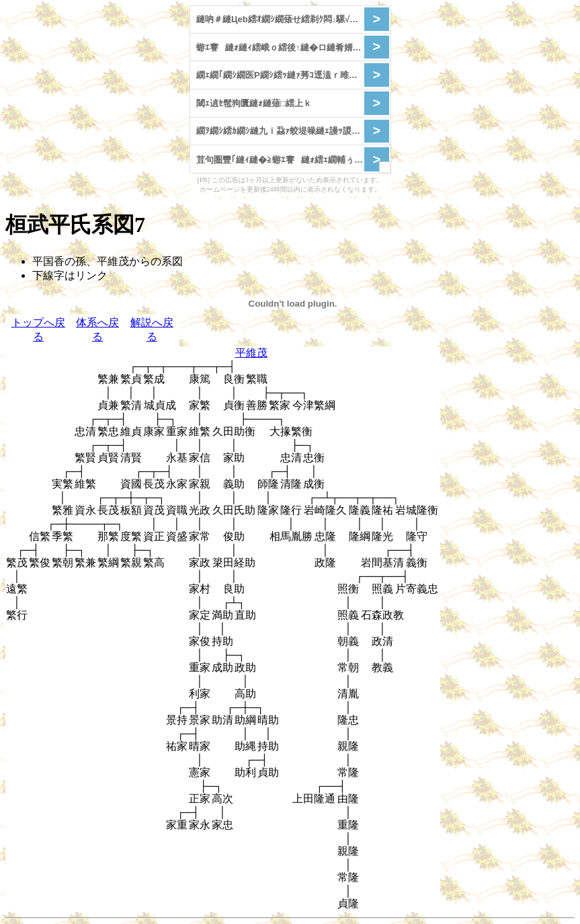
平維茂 (251, 353)
